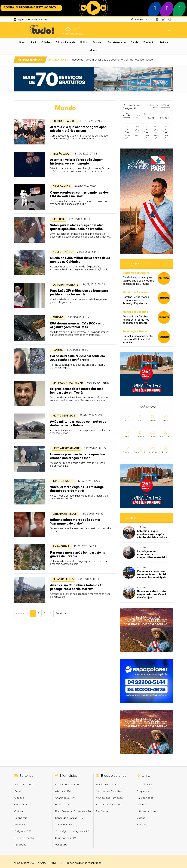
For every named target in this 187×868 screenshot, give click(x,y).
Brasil (22, 42)
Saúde (135, 42)
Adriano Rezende (65, 42)
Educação (149, 42)
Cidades (46, 42)
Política (164, 42)
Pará (33, 42)
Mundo (94, 50)
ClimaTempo (164, 108)
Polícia (84, 42)
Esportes (98, 42)
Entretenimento (117, 42)
